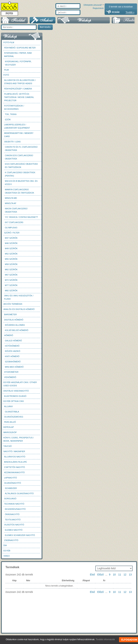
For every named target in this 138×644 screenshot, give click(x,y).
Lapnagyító (10, 480)
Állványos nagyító (15, 458)
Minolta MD (11, 200)
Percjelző (10, 424)
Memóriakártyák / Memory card (19, 137)
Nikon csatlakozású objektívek (16, 212)
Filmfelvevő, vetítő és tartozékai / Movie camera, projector (19, 99)
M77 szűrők (11, 287)
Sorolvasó (10, 500)
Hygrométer (11, 374)
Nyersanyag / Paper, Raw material (18, 56)
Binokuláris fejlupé (15, 464)
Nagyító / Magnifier (14, 453)
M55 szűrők (11, 261)
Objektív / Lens (12, 143)
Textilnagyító (13, 521)
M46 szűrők (11, 245)
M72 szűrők (11, 282)
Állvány (9, 408)
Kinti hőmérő (12, 358)
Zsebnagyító (11, 542)
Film (6, 72)
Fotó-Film (9, 44)
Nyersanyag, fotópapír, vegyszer (18, 65)
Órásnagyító (12, 516)
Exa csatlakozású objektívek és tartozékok (21, 167)
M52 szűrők (11, 256)
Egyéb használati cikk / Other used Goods (20, 386)
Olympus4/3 (11, 229)
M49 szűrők (11, 250)
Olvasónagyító (13, 485)
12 (125, 576)
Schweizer (11, 490)
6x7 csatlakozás (14, 224)
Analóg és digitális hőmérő (19, 311)
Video (7, 558)
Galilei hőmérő (13, 342)
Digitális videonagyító (16, 393)
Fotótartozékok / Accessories (14, 109)
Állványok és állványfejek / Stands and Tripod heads (20, 84)
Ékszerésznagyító (15, 511)
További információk (105, 639)
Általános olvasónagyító (19, 495)
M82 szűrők (11, 292)
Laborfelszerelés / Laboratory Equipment (17, 128)
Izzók (8, 121)
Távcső (7, 448)
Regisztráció (98, 17)
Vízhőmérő (10, 379)
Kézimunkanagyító (14, 474)
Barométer (10, 316)
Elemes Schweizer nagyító (20, 537)
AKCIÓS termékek (13, 306)
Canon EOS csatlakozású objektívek (19, 159)
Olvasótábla (12, 413)
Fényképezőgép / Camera (18, 90)
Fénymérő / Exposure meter (20, 50)
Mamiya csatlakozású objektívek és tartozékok (20, 193)
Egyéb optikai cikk (14, 403)
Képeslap (9, 429)
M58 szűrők (11, 266)
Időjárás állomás (15, 327)
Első (92, 576)
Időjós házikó (13, 353)
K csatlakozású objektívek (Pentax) (20, 176)
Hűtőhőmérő (12, 348)
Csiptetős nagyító (15, 469)
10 (114, 576)
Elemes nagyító (14, 532)
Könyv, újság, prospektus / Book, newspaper (19, 441)
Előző (101, 576)
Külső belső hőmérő (17, 332)
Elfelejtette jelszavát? (81, 17)
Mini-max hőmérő (14, 369)
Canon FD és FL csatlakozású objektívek (21, 150)
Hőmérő (9, 337)
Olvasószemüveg (14, 419)
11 (120, 576)
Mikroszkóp (10, 434)
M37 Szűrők (11, 240)
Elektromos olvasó (15, 398)
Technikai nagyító (14, 506)
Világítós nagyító (14, 526)
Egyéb (7, 552)
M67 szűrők (11, 277)
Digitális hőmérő (14, 322)
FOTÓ (6, 77)
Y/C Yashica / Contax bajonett (21, 219)
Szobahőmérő (13, 363)
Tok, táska (11, 116)
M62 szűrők (11, 271)
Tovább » (130, 12)
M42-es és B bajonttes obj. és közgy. (21, 184)
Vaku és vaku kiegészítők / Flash (19, 299)
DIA (5, 547)
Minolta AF (11, 205)
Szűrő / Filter (12, 234)
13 (130, 576)
